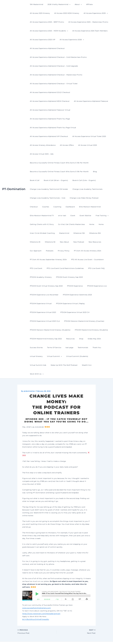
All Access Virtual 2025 (84, 145)
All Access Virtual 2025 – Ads (41, 154)
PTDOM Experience (73, 286)
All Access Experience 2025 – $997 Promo (46, 22)
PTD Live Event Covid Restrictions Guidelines (63, 268)
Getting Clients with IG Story (41, 224)
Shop (78, 339)
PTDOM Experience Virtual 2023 (42, 312)
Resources (68, 339)
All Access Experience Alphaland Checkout (47, 48)
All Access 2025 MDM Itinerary (65, 13)
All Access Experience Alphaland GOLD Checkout (49, 92)
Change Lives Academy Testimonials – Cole (47, 198)
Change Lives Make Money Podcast (82, 198)
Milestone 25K (90, 233)
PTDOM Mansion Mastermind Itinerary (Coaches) (82, 321)
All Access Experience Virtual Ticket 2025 (87, 136)
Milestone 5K (48, 242)
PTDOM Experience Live (94, 286)
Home (88, 224)
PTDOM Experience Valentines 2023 (75, 295)
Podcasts (48, 251)
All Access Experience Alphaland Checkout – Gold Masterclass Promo (58, 57)
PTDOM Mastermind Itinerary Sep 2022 (45, 339)
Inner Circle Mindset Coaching (42, 233)
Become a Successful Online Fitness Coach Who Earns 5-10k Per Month (59, 163)
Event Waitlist (81, 216)
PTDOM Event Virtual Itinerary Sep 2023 (46, 286)
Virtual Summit (52, 356)
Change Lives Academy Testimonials (86, 189)
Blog (93, 172)
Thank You (91, 348)
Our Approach (35, 251)
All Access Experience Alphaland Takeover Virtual (49, 110)
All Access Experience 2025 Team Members (88, 31)
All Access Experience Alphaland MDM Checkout (49, 101)
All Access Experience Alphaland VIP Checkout (48, 136)
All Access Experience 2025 (92, 13)
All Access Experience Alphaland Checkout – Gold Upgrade (53, 66)
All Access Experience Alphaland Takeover (89, 101)
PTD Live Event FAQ (93, 268)
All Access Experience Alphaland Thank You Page (49, 119)
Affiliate (85, 4)
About (75, 4)
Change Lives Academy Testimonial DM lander (48, 189)
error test (60, 216)
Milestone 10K (76, 233)
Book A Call (103, 172)
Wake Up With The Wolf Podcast (43, 365)
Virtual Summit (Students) (74, 356)
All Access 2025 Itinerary (39, 13)
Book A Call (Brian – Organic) (41, 180)
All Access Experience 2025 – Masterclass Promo (86, 22)
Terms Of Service (52, 348)
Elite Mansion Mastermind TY (41, 216)
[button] (67, 4)
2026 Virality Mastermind (57, 4)
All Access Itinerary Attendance (42, 145)
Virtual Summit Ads (96, 356)
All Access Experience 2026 (70, 40)
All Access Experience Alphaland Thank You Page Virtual (52, 128)
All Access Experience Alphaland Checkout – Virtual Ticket (53, 84)
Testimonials (78, 348)
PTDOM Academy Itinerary (40, 277)
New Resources (89, 242)
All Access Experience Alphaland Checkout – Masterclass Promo (55, 75)
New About (61, 242)
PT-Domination (14, 185)
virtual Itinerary (36, 356)
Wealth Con (64, 365)
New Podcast (74, 242)
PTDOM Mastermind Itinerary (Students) (89, 330)
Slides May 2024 (90, 339)
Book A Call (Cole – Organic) (68, 180)
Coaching (43, 207)
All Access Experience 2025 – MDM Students (48, 31)
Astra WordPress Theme (79, 638)
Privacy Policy (60, 251)
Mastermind (62, 233)
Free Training (96, 216)
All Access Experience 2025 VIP (42, 40)
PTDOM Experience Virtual (40, 304)
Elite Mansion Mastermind (73, 207)
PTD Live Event (35, 268)
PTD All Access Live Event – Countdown (85, 260)
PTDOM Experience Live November (44, 295)
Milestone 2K (35, 242)
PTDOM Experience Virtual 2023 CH (73, 312)
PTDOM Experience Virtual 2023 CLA (44, 321)
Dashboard (55, 207)
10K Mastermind (36, 4)
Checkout (104, 198)
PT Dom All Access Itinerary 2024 (83, 251)
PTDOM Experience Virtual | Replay (68, 304)
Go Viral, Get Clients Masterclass (70, 224)
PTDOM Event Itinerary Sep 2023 (67, 277)
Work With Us (79, 365)
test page (66, 348)
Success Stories (36, 348)
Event (70, 216)
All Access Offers (65, 145)
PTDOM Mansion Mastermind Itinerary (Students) (50, 330)
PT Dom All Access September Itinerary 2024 (48, 260)
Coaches (33, 207)
